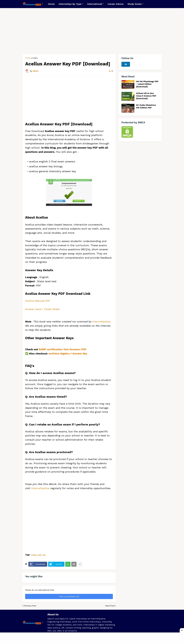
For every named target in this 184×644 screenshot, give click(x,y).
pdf (39, 555)
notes (35, 58)
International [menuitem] (95, 4)
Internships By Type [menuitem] (70, 4)
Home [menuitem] (51, 4)
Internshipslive (101, 321)
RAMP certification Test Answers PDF (63, 349)
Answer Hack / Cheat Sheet (43, 309)
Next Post (110, 606)
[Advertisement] (92, 31)
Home (28, 58)
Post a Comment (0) (69, 596)
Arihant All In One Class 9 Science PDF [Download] (146, 96)
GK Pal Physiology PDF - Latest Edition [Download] (147, 84)
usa (44, 555)
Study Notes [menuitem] (135, 4)
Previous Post (30, 606)
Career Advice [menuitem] (116, 4)
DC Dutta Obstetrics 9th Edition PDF (146, 106)
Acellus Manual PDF (38, 301)
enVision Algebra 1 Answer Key (68, 353)
